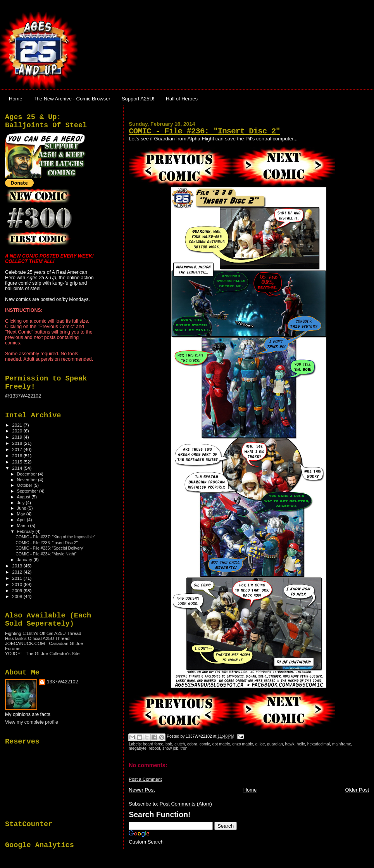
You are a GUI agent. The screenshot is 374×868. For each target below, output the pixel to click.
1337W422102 (62, 682)
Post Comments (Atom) (186, 804)
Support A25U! (138, 99)
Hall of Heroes (182, 99)
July (22, 503)
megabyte (138, 748)
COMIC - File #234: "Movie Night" (46, 554)
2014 (18, 468)
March (24, 526)
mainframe (342, 744)
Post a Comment (145, 779)
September (28, 491)
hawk (290, 744)
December (28, 474)
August (24, 497)
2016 (18, 456)
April (22, 520)
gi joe (260, 744)
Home (16, 99)
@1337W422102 (23, 396)
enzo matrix (243, 744)
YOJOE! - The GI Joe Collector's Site (42, 653)
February (26, 531)
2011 (18, 578)
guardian (275, 744)
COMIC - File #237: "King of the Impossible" (55, 537)
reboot (154, 748)
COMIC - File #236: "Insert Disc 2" (204, 131)
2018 (18, 443)
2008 (18, 596)
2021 (18, 425)
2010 (18, 584)
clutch (180, 744)
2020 (18, 431)
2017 (18, 449)
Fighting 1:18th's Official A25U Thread (43, 633)
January (25, 560)
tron (184, 748)
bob (169, 744)
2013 (18, 566)
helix (301, 744)
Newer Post (142, 790)
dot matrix (221, 744)
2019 (18, 437)
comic (205, 744)
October (25, 485)
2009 (18, 590)
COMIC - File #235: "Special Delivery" (50, 548)
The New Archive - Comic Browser (72, 99)
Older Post (357, 790)
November (28, 480)
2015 (18, 462)
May (22, 514)
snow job (170, 748)
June (22, 508)
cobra (192, 744)
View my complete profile (32, 722)
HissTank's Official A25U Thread (37, 638)
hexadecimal (319, 744)
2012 (18, 572)
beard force (153, 744)
